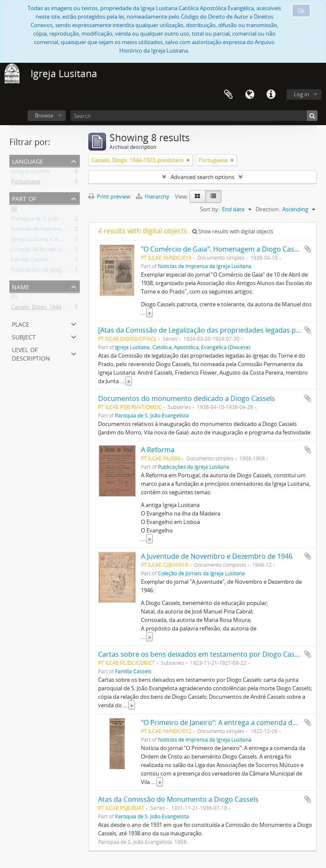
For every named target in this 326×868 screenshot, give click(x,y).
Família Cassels (30, 261)
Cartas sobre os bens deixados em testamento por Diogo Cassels (202, 654)
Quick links (271, 95)
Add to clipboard (308, 249)
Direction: (268, 209)
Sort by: (210, 209)
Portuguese (26, 183)
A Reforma (158, 450)
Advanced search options (202, 177)
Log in (301, 94)
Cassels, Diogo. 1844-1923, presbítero (57, 308)
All (14, 210)
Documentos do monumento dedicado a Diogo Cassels (187, 398)
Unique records (30, 173)
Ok (301, 11)
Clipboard (228, 95)
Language (250, 95)
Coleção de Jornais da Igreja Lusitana (57, 251)
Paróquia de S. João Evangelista (50, 220)
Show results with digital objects (233, 231)
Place (21, 323)
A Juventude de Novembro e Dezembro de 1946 (217, 556)
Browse (44, 115)
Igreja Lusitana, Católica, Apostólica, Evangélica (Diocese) (183, 347)
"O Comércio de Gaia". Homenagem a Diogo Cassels (224, 249)
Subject (24, 336)
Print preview (109, 196)
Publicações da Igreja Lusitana (49, 271)
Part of (24, 198)
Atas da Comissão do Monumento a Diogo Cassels (178, 799)
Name (21, 286)
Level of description (31, 353)
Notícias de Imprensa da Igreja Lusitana (61, 230)
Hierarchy (153, 196)
